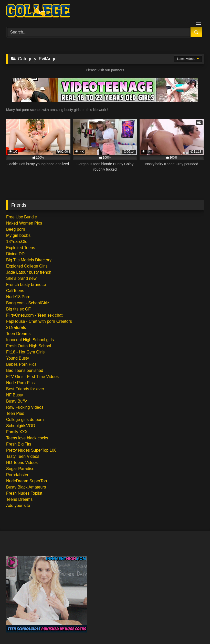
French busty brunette (26, 285)
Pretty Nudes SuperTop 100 (31, 450)
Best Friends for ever (25, 389)
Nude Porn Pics (20, 383)
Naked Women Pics (24, 223)
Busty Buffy (17, 401)
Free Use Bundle (22, 217)
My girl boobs (18, 235)
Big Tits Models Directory (29, 260)
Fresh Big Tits (19, 444)
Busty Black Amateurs (26, 487)
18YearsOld (17, 242)
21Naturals (16, 327)
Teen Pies (15, 413)
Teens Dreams (19, 499)
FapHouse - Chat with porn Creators (39, 321)
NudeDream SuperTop (27, 481)
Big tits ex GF (18, 309)
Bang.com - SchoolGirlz (28, 303)
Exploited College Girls (27, 266)
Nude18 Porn (18, 297)
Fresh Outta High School (29, 346)
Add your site (18, 506)
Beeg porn (16, 229)
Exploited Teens (21, 248)
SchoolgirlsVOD (21, 426)
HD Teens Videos (22, 463)
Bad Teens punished (25, 370)
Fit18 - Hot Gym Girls (25, 352)
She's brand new (21, 278)
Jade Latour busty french (29, 272)
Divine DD (15, 254)
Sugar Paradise (20, 469)
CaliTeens (15, 291)
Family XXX (17, 432)
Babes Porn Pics (21, 364)
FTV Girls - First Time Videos (32, 377)
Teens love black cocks (27, 438)
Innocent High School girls (30, 340)
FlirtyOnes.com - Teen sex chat (34, 315)
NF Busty (15, 395)
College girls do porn (25, 420)
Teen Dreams (18, 334)
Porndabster (17, 475)
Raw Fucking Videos (25, 407)
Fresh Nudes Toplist (24, 493)
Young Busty (18, 358)
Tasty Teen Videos (23, 456)
